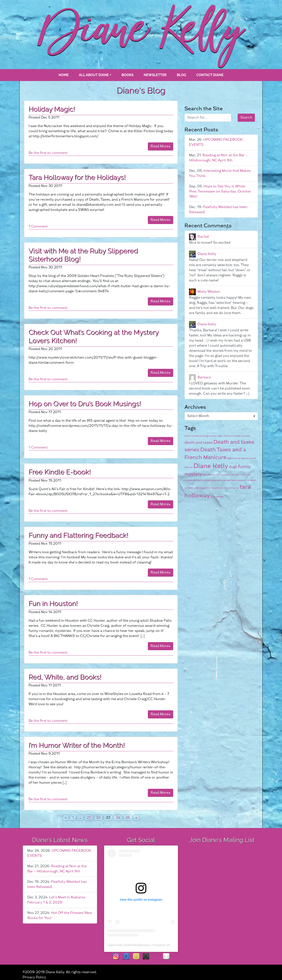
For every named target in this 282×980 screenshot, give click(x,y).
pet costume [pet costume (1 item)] (239, 480)
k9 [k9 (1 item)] (232, 475)
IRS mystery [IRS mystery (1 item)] (223, 475)
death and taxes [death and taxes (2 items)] (199, 443)
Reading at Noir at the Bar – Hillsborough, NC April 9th (218, 158)
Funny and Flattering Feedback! (78, 535)
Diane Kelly (207, 254)
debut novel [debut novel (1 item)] (234, 458)
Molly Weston (209, 292)
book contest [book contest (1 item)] (192, 436)
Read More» (161, 146)
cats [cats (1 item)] (220, 436)
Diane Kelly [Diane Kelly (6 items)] (211, 466)
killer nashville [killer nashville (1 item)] (242, 475)
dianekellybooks (138, 945)
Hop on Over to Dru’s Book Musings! (85, 404)
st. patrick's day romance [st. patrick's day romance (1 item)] (225, 488)
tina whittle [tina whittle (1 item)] (217, 497)
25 (128, 818)
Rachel (203, 237)
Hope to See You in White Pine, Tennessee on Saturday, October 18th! (220, 192)
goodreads (136, 957)
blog (182, 75)
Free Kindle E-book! (60, 472)
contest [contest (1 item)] (246, 436)
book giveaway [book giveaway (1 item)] (208, 436)
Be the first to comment (48, 153)
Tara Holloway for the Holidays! (77, 177)
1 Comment (38, 227)
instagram (116, 957)
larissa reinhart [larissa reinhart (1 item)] (193, 480)
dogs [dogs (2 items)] (233, 467)
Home (63, 75)
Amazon (146, 957)
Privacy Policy (34, 977)
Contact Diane (210, 75)
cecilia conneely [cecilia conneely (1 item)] (232, 436)
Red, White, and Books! (65, 677)
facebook (126, 957)
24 (118, 818)
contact (166, 957)
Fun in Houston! (53, 603)
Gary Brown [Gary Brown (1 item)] (209, 475)
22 (98, 818)
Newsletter (155, 75)
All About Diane (94, 75)
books (128, 75)
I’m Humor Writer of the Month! (77, 745)
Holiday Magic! (52, 109)
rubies (156, 957)
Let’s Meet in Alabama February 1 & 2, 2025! (56, 900)
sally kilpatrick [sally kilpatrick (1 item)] (202, 488)
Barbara (204, 377)
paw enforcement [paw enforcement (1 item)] (222, 480)
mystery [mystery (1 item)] (206, 480)
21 (89, 818)
